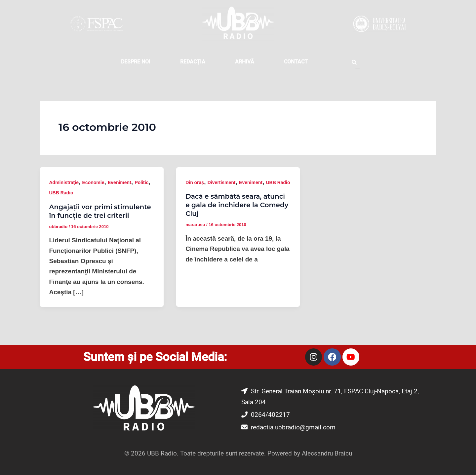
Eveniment (119, 182)
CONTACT (296, 62)
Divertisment (222, 182)
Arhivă (245, 62)
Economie (93, 182)
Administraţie (64, 182)
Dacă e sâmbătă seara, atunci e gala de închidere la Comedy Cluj (237, 205)
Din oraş (195, 182)
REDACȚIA (193, 62)
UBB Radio (61, 193)
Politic (141, 182)
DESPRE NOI (136, 62)
